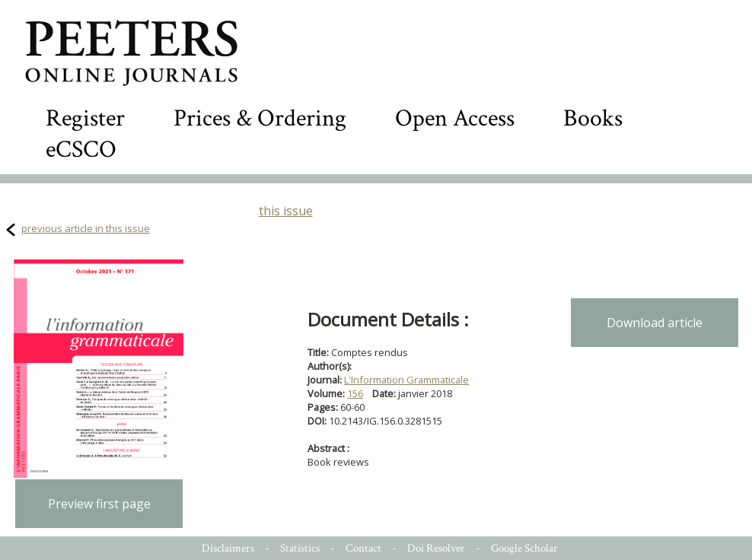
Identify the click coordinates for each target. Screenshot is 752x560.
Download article (655, 323)
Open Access (455, 118)
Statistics (300, 548)
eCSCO (81, 150)
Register (85, 118)
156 (355, 393)
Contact (363, 548)
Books (593, 118)
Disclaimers (228, 548)
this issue (286, 211)
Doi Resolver (436, 548)
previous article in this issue (86, 228)
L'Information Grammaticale (406, 380)
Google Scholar (524, 548)
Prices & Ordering (260, 118)
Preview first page (99, 504)
